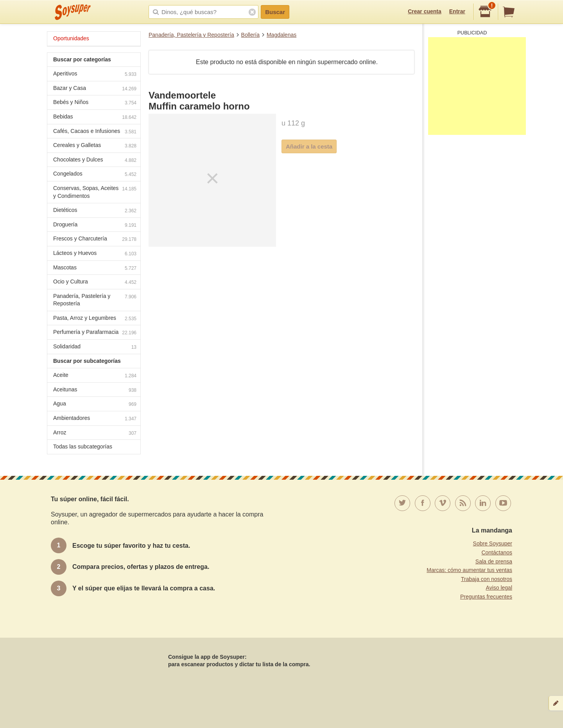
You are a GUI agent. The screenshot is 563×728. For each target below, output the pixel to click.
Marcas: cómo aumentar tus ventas (469, 570)
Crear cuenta (425, 11)
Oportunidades (71, 38)
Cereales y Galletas (95, 146)
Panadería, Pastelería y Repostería (191, 35)
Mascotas (95, 268)
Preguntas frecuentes (486, 597)
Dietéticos (95, 211)
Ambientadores (95, 419)
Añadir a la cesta (309, 146)
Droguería (95, 225)
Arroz (95, 433)
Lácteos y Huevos (95, 254)
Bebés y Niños (95, 103)
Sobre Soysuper (493, 543)
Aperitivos (95, 74)
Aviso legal (499, 588)
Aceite (95, 376)
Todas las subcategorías (83, 446)
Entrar (457, 11)
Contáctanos (497, 552)
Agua (95, 404)
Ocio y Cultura (95, 282)
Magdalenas (281, 35)
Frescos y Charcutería (95, 239)
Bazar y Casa (95, 89)
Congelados (95, 175)
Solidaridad (95, 347)
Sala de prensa (494, 561)
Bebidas (95, 117)
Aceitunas (95, 390)
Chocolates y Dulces (95, 160)
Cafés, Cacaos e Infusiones (95, 132)
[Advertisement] (477, 86)
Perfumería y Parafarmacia (95, 333)
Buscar (275, 12)
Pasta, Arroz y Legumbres (95, 319)
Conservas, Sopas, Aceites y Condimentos (95, 192)
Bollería (250, 35)
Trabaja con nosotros (487, 579)
